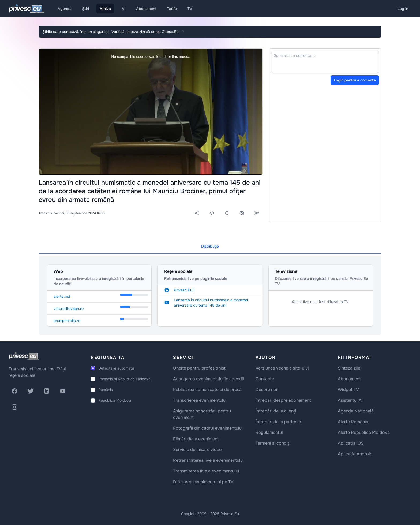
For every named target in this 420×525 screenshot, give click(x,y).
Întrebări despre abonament (283, 400)
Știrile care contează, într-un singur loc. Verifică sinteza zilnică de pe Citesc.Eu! (113, 32)
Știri (86, 9)
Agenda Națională (356, 411)
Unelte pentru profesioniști (200, 368)
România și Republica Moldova (124, 379)
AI (123, 9)
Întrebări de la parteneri (279, 422)
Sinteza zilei (350, 368)
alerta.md (62, 296)
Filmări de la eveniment (196, 439)
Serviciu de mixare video (197, 450)
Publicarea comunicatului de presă (207, 390)
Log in (403, 9)
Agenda (65, 9)
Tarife (172, 9)
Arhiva (105, 9)
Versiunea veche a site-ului (282, 368)
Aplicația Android (355, 454)
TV (190, 9)
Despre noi (266, 390)
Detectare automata (116, 368)
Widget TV (348, 390)
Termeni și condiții (273, 443)
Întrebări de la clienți (276, 411)
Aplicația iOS (351, 443)
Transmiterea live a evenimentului (206, 471)
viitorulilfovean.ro (69, 308)
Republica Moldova (115, 400)
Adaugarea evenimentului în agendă (209, 379)
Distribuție (210, 246)
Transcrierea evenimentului (200, 400)
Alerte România (353, 422)
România (106, 390)
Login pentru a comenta (355, 80)
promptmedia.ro (67, 321)
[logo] (24, 356)
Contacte (265, 379)
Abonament (146, 9)
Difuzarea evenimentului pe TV (203, 482)
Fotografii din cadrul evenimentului (208, 428)
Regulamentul (269, 432)
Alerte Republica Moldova (364, 432)
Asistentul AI (350, 400)
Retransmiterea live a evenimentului (208, 460)
